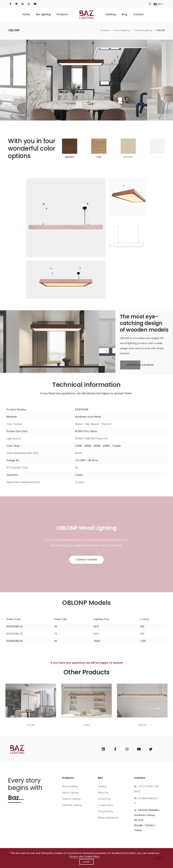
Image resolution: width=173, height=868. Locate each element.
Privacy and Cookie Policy (85, 857)
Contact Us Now (86, 560)
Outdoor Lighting (71, 799)
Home (26, 14)
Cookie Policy (106, 805)
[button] (162, 80)
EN (158, 4)
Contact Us (104, 799)
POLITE (142, 725)
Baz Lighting (43, 14)
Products (62, 14)
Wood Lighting (122, 30)
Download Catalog (137, 365)
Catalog (110, 14)
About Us (103, 793)
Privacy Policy (106, 811)
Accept (86, 862)
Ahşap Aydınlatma (108, 818)
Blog (124, 14)
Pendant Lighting (143, 30)
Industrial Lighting (72, 805)
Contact (138, 14)
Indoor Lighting (70, 793)
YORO (86, 725)
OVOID (31, 725)
